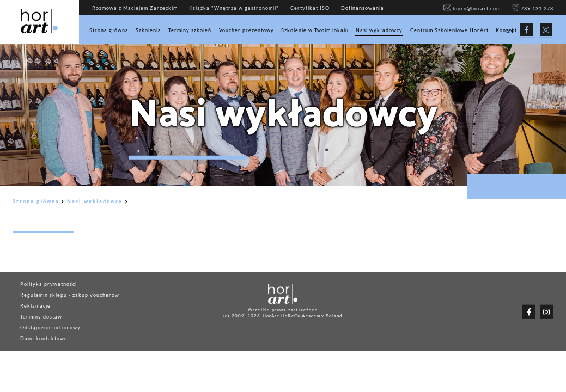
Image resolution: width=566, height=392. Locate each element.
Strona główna (109, 30)
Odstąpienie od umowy (50, 327)
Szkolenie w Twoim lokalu (315, 30)
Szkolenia (148, 30)
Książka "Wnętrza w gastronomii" (234, 8)
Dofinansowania (363, 8)
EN (510, 31)
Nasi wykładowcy (379, 30)
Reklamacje (35, 306)
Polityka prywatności (48, 284)
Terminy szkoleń (190, 30)
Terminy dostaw (41, 317)
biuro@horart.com (472, 8)
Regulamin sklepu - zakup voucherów (70, 295)
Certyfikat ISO (310, 8)
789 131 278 (533, 8)
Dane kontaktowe (44, 338)
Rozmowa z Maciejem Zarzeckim (135, 8)
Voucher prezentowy (247, 30)
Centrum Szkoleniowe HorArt (449, 30)
